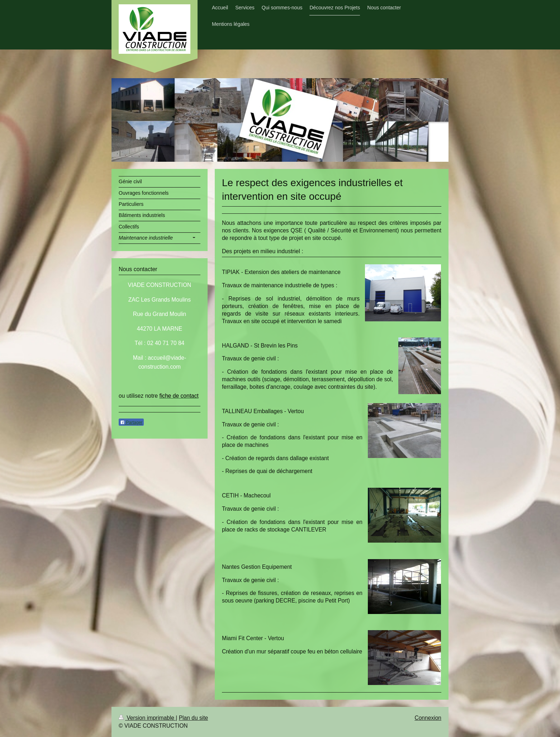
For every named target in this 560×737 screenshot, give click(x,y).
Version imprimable (147, 718)
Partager (131, 422)
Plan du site (194, 718)
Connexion (428, 718)
